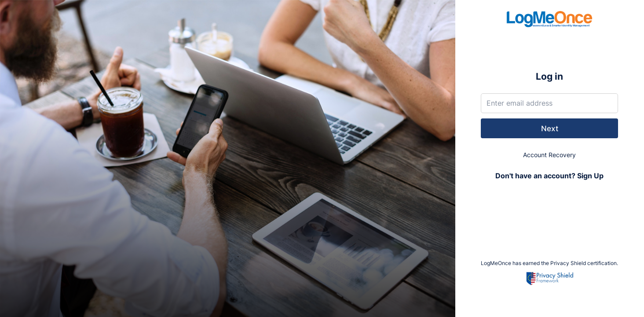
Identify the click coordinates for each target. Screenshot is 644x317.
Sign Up (590, 176)
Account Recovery (549, 155)
